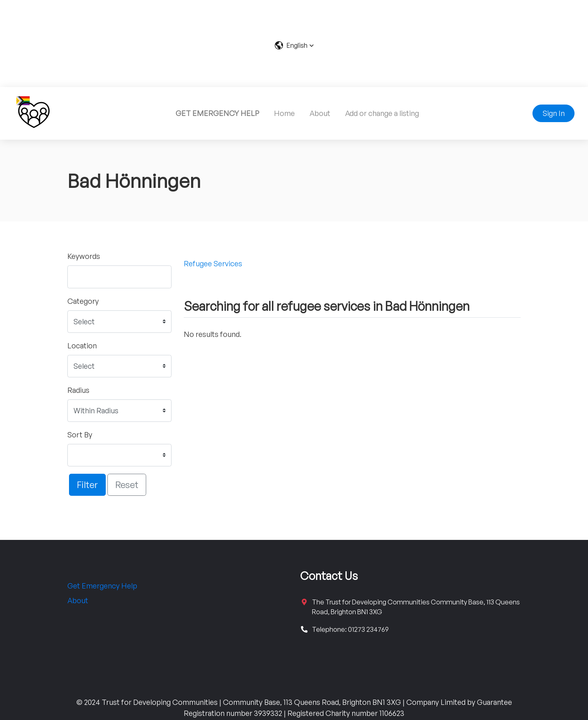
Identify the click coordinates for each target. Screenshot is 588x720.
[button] (294, 45)
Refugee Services (213, 263)
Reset (127, 484)
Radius (78, 390)
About (320, 113)
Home (284, 113)
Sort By (80, 435)
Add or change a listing (382, 113)
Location (82, 346)
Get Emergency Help (102, 586)
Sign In (554, 113)
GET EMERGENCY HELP (217, 113)
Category (83, 301)
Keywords (84, 256)
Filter (87, 484)
